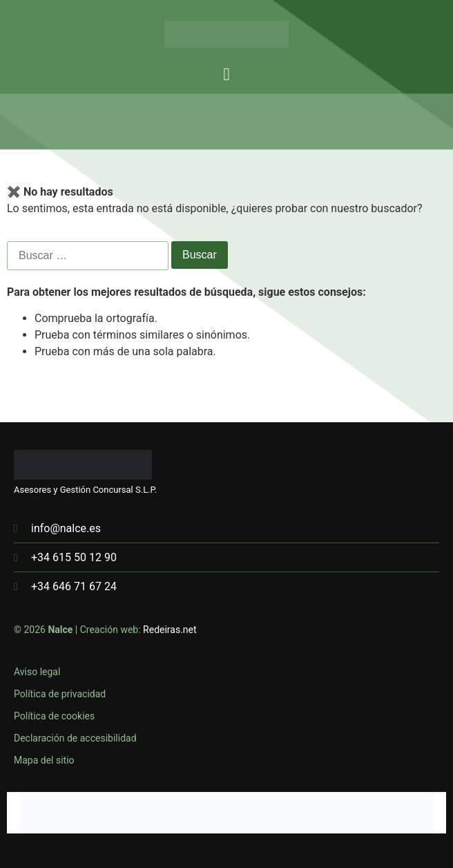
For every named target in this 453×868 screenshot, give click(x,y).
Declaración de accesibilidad (75, 738)
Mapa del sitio (44, 760)
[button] (226, 75)
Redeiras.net (170, 630)
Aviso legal (37, 672)
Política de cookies (54, 716)
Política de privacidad (60, 694)
